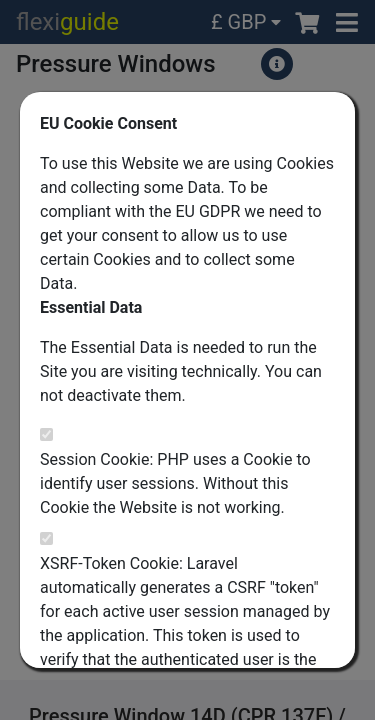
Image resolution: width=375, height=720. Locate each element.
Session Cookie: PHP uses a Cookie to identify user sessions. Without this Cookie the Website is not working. (175, 483)
